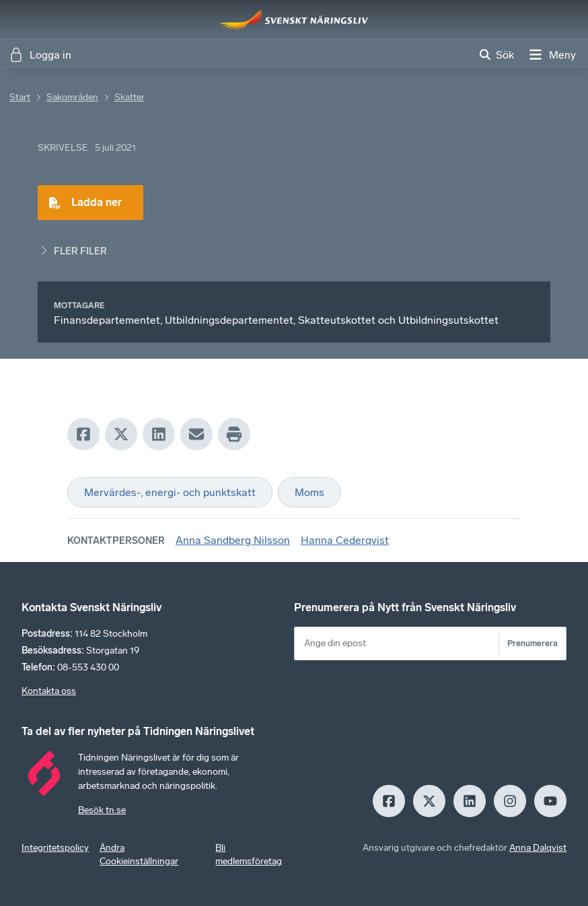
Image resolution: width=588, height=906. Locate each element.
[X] (121, 434)
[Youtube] (550, 801)
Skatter (130, 97)
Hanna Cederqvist (345, 540)
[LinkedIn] (159, 434)
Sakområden (72, 97)
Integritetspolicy (55, 848)
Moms (309, 492)
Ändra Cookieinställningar (139, 855)
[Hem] (294, 20)
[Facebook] (83, 434)
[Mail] (196, 434)
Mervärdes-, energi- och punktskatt (170, 492)
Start (20, 97)
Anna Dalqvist (538, 848)
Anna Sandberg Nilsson (233, 540)
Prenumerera (532, 643)
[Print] (234, 434)
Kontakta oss (49, 691)
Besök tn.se (102, 810)
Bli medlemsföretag (249, 855)
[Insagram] (510, 801)
